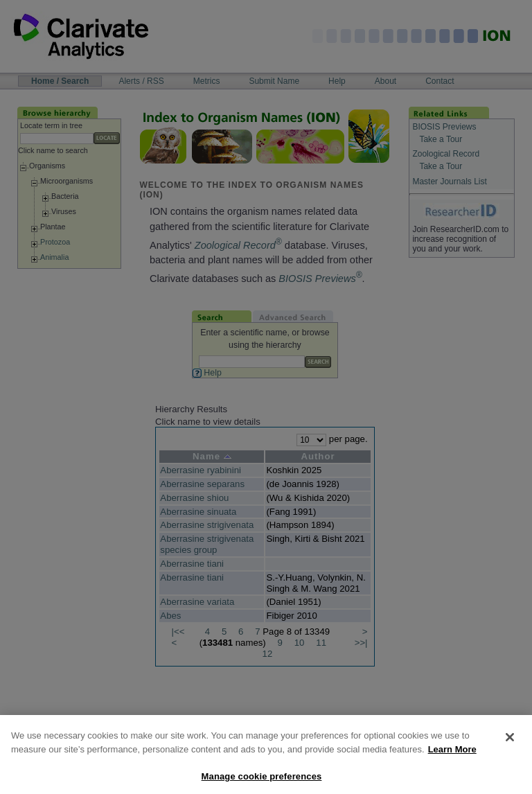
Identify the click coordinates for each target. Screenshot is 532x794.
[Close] (510, 746)
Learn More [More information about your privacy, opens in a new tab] (452, 758)
